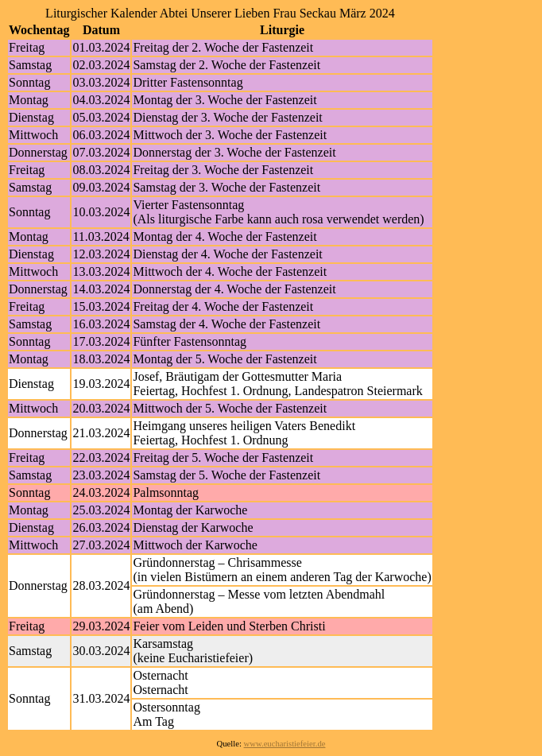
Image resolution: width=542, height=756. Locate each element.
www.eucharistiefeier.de (285, 744)
